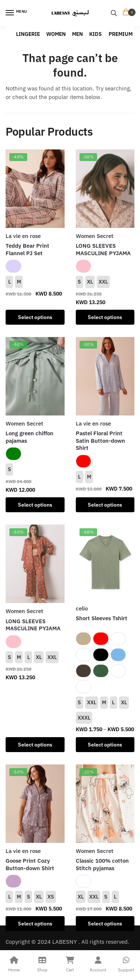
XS (51, 897)
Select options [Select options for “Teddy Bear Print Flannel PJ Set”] (35, 317)
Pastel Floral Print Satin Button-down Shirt (100, 440)
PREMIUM (121, 34)
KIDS (96, 34)
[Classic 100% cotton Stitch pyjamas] (105, 804)
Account (98, 963)
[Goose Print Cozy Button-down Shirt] (35, 804)
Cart (70, 963)
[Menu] (17, 13)
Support (126, 963)
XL (90, 282)
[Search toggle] (114, 13)
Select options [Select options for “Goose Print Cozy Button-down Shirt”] (35, 924)
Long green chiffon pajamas (29, 437)
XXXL (84, 718)
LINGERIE (28, 34)
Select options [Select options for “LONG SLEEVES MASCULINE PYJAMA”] (105, 317)
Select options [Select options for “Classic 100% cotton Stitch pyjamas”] (105, 924)
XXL (103, 282)
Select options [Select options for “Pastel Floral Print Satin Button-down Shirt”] (105, 505)
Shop (42, 963)
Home (14, 963)
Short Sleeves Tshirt (102, 618)
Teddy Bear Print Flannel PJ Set (27, 249)
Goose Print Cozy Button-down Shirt (30, 864)
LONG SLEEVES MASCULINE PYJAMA (103, 249)
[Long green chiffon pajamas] (35, 376)
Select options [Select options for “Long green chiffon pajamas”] (35, 505)
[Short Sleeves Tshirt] (105, 562)
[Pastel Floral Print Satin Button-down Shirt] (105, 376)
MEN (77, 34)
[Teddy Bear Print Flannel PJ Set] (35, 189)
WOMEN (56, 34)
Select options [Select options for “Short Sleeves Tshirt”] (105, 745)
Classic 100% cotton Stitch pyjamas (102, 864)
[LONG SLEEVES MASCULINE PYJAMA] (105, 189)
